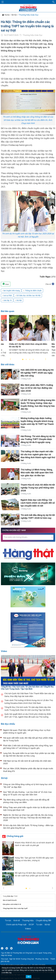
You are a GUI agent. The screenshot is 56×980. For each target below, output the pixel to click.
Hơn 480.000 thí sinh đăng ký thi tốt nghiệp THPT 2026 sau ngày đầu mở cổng (37, 373)
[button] (53, 2)
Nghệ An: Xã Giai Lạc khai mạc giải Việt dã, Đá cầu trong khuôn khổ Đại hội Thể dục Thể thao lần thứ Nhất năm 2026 (28, 818)
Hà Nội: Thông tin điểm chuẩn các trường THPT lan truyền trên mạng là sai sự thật (27, 26)
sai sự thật (8, 295)
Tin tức (8, 920)
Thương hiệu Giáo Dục (29, 15)
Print (6, 284)
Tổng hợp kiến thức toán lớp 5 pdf (15, 908)
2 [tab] (26, 360)
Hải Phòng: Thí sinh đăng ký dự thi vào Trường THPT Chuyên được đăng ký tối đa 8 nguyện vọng (38, 439)
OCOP (31, 925)
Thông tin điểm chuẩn (33, 290)
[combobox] (28, 537)
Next (46, 359)
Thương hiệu (28, 920)
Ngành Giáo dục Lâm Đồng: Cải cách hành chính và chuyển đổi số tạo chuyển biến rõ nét (38, 503)
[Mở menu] (3, 2)
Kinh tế (17, 920)
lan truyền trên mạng (12, 290)
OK (29, 977)
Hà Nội (19, 300)
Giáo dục (10, 896)
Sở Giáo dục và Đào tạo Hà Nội (29, 295)
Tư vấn (39, 925)
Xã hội (14, 15)
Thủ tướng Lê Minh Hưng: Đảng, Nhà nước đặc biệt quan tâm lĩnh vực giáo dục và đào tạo (37, 473)
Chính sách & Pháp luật (16, 925)
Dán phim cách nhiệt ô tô (12, 904)
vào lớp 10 (8, 300)
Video (4, 651)
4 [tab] (33, 360)
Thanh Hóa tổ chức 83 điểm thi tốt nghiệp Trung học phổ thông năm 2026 (38, 488)
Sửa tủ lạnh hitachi (10, 900)
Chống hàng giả (15, 836)
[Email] (11, 948)
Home (6, 15)
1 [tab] (23, 360)
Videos (28, 929)
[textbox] (28, 537)
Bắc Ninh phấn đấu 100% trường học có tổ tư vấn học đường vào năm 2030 (37, 388)
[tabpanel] (29, 337)
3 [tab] (30, 360)
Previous (10, 359)
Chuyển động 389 (44, 920)
